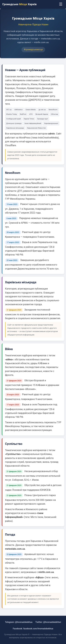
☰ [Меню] (61, 4)
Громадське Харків (20, 4)
